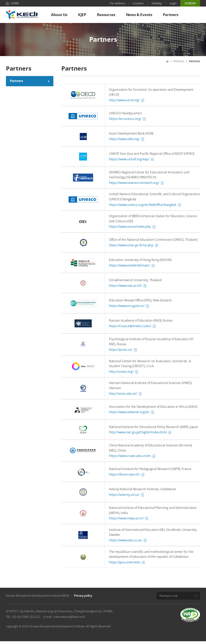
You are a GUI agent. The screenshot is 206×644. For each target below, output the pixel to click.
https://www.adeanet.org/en (129, 415)
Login (173, 3)
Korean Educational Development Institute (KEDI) (37, 598)
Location (138, 3)
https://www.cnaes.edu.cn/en (130, 459)
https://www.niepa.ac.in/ (126, 521)
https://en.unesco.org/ (125, 121)
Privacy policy (83, 598)
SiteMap (157, 3)
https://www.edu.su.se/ (125, 543)
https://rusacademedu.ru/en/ (130, 329)
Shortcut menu (0, 0)
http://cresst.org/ (121, 374)
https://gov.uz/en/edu (125, 565)
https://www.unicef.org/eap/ (129, 162)
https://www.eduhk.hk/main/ (129, 268)
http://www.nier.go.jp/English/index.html (138, 435)
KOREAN (190, 3)
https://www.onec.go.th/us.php (131, 248)
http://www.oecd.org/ (124, 103)
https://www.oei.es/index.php (130, 229)
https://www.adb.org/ (124, 141)
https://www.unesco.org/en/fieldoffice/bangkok (143, 207)
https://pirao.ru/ (121, 352)
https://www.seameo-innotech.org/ (134, 185)
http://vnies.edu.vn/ (123, 396)
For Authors (118, 3)
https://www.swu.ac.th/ (125, 288)
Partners (179, 64)
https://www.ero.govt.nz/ (127, 308)
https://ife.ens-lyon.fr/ (124, 477)
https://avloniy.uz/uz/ (124, 497)
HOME (15, 3)
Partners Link (169, 598)
